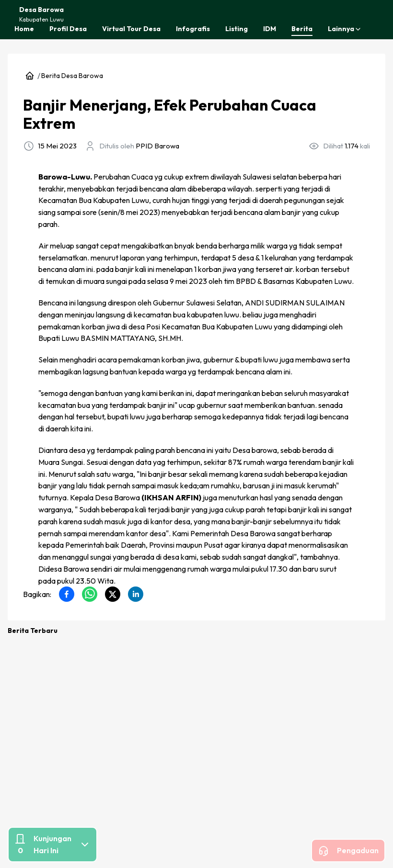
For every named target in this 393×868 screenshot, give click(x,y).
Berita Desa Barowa (72, 76)
